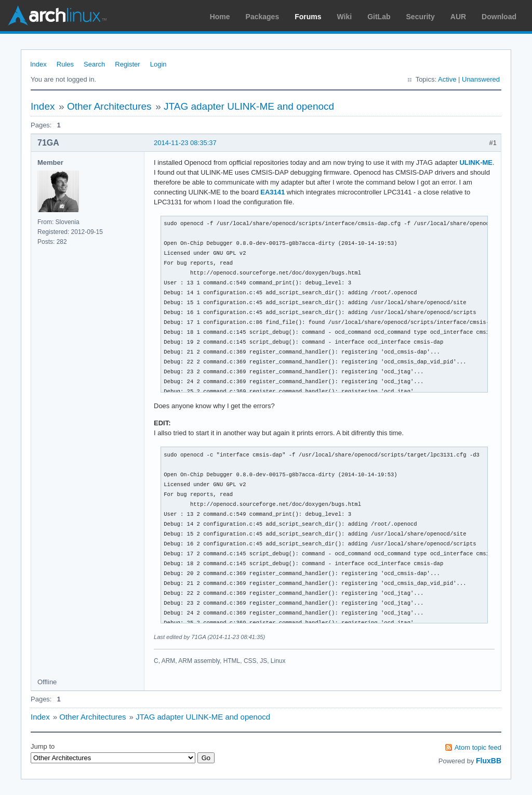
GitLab (379, 17)
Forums (308, 17)
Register (127, 64)
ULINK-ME (476, 162)
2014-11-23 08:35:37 (185, 143)
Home (220, 17)
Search (94, 64)
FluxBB (489, 761)
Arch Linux (57, 16)
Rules (65, 64)
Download (499, 17)
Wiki (345, 17)
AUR (458, 17)
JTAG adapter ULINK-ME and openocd (249, 106)
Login (158, 64)
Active (447, 79)
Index (38, 64)
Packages (263, 17)
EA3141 (272, 192)
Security (421, 17)
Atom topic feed (478, 747)
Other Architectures (109, 106)
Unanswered (481, 79)
